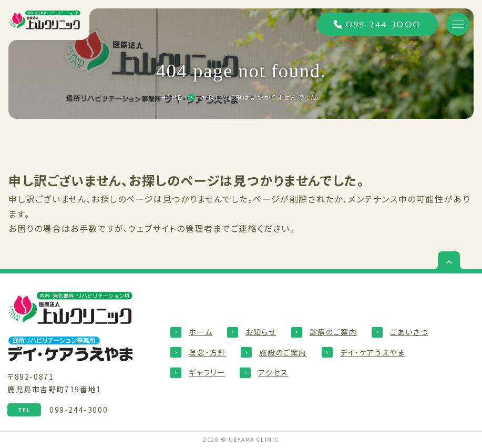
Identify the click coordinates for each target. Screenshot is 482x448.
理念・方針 (207, 352)
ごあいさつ (409, 332)
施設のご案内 (283, 352)
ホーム (201, 332)
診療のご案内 (334, 332)
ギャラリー (207, 372)
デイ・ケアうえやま (372, 352)
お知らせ (261, 332)
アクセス (273, 372)
